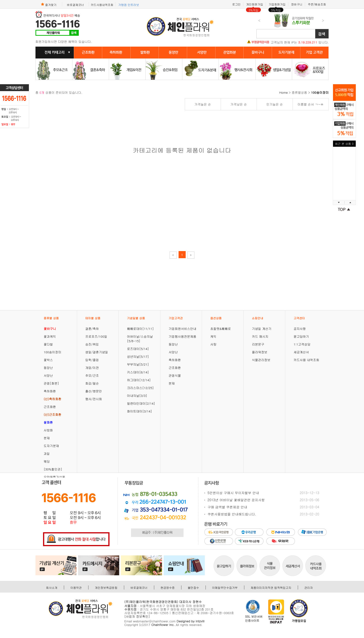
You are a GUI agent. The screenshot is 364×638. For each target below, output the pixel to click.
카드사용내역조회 (102, 4)
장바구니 (297, 4)
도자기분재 (51, 446)
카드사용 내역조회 (306, 360)
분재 (47, 438)
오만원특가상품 (55, 477)
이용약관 (76, 587)
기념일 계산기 (262, 329)
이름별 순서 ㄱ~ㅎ (311, 104)
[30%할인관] (53, 469)
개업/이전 (92, 368)
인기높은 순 (274, 104)
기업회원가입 (277, 4)
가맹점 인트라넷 (129, 4)
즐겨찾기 (49, 4)
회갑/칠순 (92, 383)
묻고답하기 (301, 336)
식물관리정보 (261, 360)
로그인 (236, 4)
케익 (213, 336)
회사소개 (52, 587)
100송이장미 (53, 352)
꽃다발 (48, 344)
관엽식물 (175, 375)
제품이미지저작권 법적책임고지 (271, 587)
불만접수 (193, 587)
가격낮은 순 (239, 104)
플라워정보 (260, 352)
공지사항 (300, 329)
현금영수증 (168, 587)
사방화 (48, 430)
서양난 (48, 375)
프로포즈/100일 (96, 336)
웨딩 (47, 461)
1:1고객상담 (302, 344)
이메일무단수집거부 (225, 587)
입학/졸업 (92, 360)
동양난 (48, 368)
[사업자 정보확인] (137, 616)
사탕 (213, 344)
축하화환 (50, 391)
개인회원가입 (254, 4)
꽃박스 (48, 360)
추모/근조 (92, 375)
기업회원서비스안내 (182, 329)
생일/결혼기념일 (97, 352)
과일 (47, 454)
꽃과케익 (50, 336)
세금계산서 (301, 352)
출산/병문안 (94, 391)
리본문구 (258, 344)
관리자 (309, 587)
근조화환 (50, 407)
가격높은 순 (203, 104)
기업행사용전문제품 (182, 336)
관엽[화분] (51, 383)
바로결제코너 (75, 4)
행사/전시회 (94, 399)
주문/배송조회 (317, 4)
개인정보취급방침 (106, 587)
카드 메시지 (260, 336)
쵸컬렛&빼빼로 (221, 329)
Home (284, 92)
